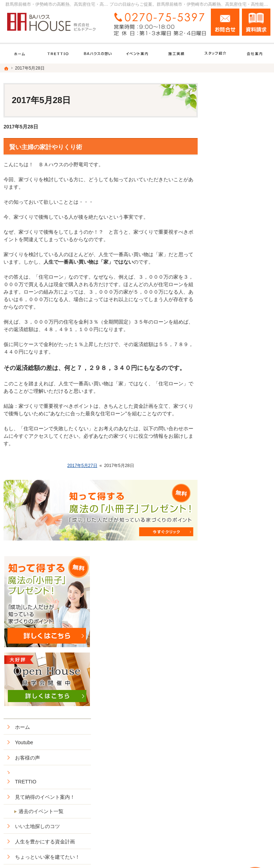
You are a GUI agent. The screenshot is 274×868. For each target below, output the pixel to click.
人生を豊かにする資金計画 (241, 344)
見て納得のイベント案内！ (241, 294)
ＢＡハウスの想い (236, 458)
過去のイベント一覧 (242, 311)
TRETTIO (227, 275)
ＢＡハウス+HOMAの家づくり (240, 418)
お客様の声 (229, 251)
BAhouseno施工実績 (239, 384)
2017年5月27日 (82, 466)
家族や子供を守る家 (239, 519)
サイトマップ (231, 676)
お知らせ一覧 (231, 646)
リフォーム (229, 400)
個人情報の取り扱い (239, 661)
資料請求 (256, 22)
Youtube (225, 235)
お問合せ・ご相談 (236, 630)
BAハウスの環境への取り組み (240, 538)
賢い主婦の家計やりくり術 (46, 147)
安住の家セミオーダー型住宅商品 (241, 440)
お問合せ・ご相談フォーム (228, 804)
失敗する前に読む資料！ (239, 612)
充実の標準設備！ (236, 473)
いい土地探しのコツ (239, 326)
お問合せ (225, 22)
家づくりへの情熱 (236, 572)
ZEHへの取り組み (236, 489)
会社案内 (226, 557)
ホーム (224, 220)
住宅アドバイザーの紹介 (241, 590)
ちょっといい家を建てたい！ (241, 366)
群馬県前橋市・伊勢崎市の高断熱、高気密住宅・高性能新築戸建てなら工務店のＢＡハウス (156, 849)
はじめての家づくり (239, 504)
